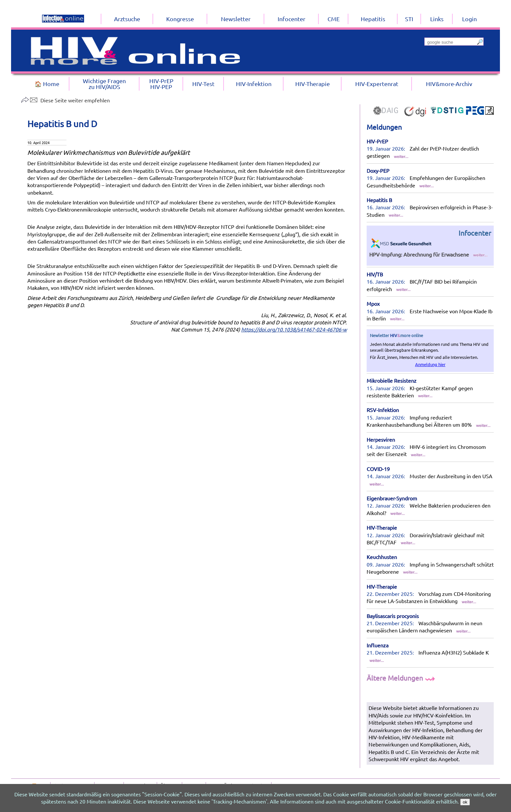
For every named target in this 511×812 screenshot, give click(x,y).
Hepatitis (373, 19)
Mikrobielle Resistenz (392, 380)
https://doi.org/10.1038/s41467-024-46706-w (294, 329)
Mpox (373, 303)
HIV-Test (203, 84)
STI (409, 19)
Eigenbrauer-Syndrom (392, 498)
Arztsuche (127, 19)
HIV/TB (375, 274)
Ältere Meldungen (402, 678)
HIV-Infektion (254, 84)
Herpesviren (381, 439)
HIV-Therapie (382, 527)
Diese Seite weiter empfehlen (65, 100)
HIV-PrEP (377, 141)
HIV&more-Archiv (449, 84)
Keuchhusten (382, 557)
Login (469, 19)
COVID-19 (378, 469)
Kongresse (180, 19)
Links (437, 19)
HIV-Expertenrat (377, 84)
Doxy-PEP (378, 170)
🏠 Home (47, 84)
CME (334, 19)
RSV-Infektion (383, 410)
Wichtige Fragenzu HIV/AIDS (104, 84)
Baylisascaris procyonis (393, 616)
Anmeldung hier (430, 364)
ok (465, 802)
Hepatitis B (379, 200)
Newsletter (236, 19)
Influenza (378, 645)
